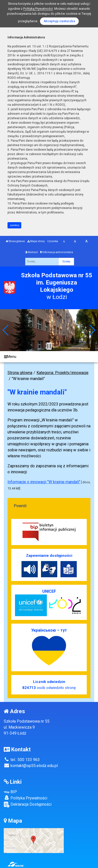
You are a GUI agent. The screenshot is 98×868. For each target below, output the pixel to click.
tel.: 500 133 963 (22, 760)
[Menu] (49, 357)
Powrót (20, 506)
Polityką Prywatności (38, 9)
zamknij (14, 225)
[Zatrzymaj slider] (49, 346)
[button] (6, 330)
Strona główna (15, 241)
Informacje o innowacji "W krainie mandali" (44, 482)
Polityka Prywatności (25, 798)
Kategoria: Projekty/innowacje (62, 373)
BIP (10, 792)
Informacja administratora (57, 252)
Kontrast (31, 252)
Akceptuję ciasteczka (59, 21)
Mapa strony (36, 241)
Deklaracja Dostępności (28, 805)
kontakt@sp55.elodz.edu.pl (31, 766)
